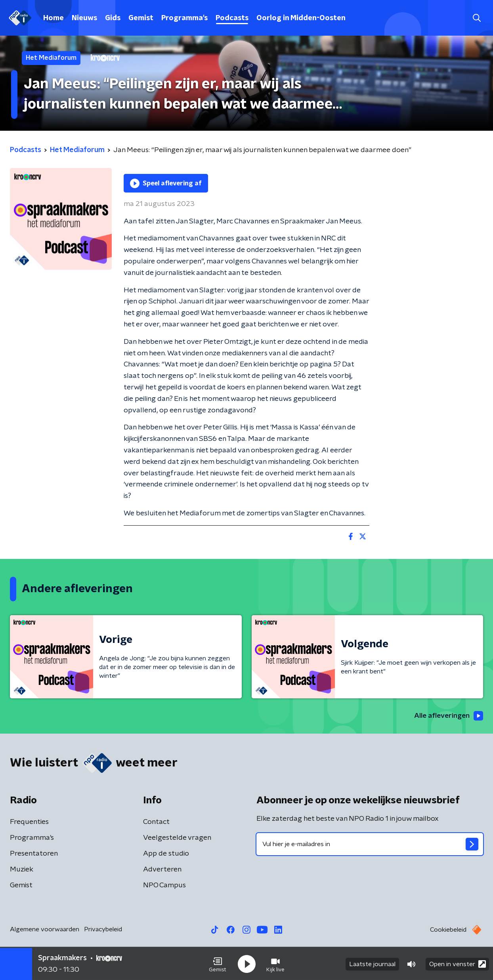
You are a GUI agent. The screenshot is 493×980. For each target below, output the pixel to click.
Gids (113, 18)
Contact (156, 822)
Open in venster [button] (458, 963)
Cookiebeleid (448, 930)
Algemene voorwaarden (45, 930)
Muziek (22, 870)
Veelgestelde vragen (177, 838)
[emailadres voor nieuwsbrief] (370, 845)
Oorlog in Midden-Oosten (301, 18)
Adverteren (162, 870)
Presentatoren (34, 854)
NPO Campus (164, 886)
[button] (218, 963)
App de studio (166, 854)
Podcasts (232, 18)
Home (54, 18)
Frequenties (29, 822)
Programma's (184, 18)
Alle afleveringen (448, 716)
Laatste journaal (372, 963)
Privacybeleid (103, 930)
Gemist (141, 18)
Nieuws (84, 18)
